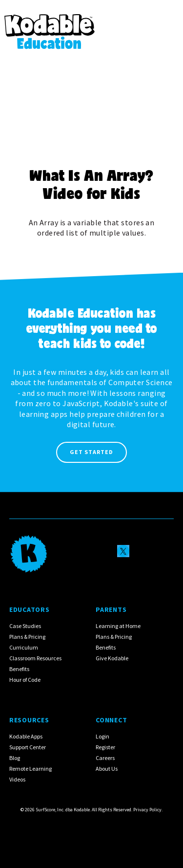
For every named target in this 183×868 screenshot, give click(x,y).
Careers (105, 758)
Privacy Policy (147, 810)
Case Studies (25, 626)
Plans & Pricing (27, 637)
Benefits (19, 669)
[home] (50, 26)
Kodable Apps (26, 736)
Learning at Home (118, 626)
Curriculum (24, 647)
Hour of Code (25, 680)
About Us (107, 769)
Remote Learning (30, 769)
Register (105, 747)
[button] (166, 26)
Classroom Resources (35, 658)
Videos (17, 779)
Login (102, 736)
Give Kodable (112, 658)
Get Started (91, 452)
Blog (15, 758)
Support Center (28, 747)
